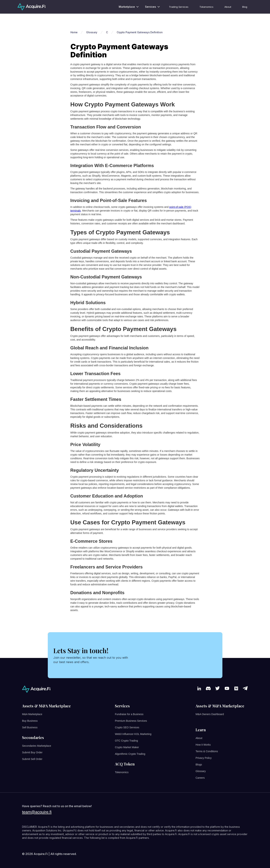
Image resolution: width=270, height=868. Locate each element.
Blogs (199, 765)
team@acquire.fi (37, 812)
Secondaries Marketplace (37, 746)
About (228, 7)
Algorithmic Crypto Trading (130, 754)
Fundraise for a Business (129, 714)
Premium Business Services (131, 721)
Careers (200, 778)
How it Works (203, 745)
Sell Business (30, 727)
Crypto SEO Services (127, 727)
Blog (245, 7)
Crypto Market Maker (127, 747)
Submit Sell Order (32, 759)
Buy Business (30, 721)
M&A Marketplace (32, 714)
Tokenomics (206, 7)
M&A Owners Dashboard (210, 714)
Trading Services (179, 7)
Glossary (201, 771)
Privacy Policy (204, 758)
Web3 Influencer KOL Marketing (133, 734)
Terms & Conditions (207, 751)
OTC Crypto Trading (126, 741)
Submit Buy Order (32, 752)
